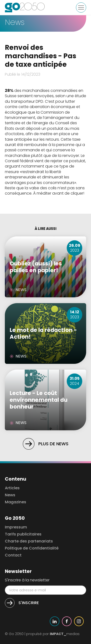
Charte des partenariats (29, 541)
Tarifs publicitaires (23, 534)
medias (65, 634)
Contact (13, 555)
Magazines (16, 502)
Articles (12, 488)
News (10, 495)
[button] (81, 7)
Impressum (16, 527)
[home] (25, 7)
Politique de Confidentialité (32, 548)
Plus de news (53, 444)
